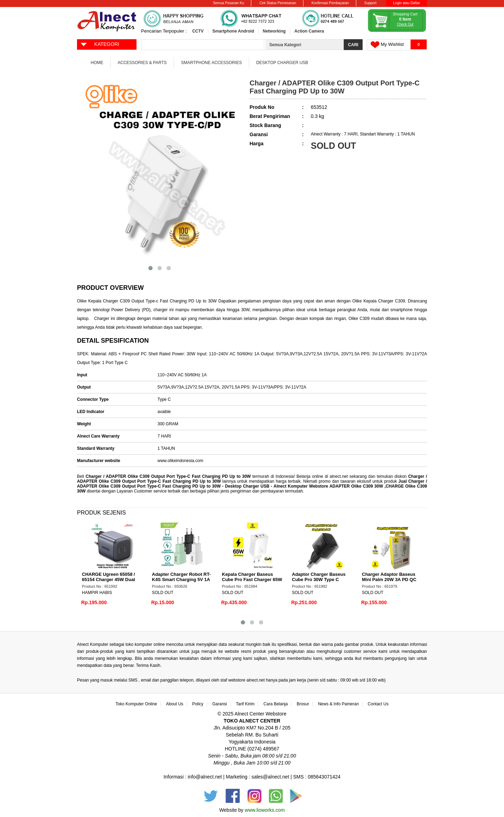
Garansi (220, 704)
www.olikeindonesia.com (180, 461)
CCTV (198, 31)
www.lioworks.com (265, 810)
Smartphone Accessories (211, 63)
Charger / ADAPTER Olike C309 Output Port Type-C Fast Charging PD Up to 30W (168, 476)
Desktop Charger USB (282, 63)
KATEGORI (100, 44)
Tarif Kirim (245, 704)
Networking (274, 31)
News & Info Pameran (338, 704)
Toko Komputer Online (136, 704)
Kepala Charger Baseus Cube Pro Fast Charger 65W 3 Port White (252, 579)
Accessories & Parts (142, 63)
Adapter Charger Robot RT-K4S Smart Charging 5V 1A (181, 577)
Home (97, 63)
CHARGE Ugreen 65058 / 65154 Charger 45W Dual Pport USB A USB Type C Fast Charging (109, 582)
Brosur (303, 704)
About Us (174, 704)
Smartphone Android (233, 31)
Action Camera (309, 31)
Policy (198, 704)
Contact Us (378, 704)
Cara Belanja (276, 704)
